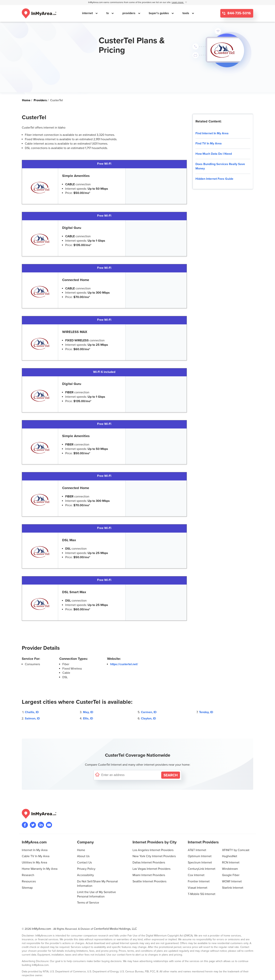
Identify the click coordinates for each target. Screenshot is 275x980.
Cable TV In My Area (36, 856)
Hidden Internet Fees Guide (214, 179)
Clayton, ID (148, 718)
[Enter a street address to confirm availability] (130, 775)
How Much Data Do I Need (214, 154)
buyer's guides (159, 13)
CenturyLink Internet (202, 869)
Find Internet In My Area (212, 133)
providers (129, 13)
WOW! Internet (232, 881)
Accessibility (85, 875)
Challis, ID (32, 712)
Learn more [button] (178, 2)
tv (108, 13)
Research (28, 875)
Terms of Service (88, 903)
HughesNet (230, 856)
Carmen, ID (149, 712)
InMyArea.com (41, 929)
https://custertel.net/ (124, 664)
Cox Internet (196, 875)
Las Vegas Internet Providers (151, 869)
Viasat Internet (198, 888)
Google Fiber (231, 875)
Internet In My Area (35, 850)
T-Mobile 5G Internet (202, 894)
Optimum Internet (200, 856)
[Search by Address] (171, 775)
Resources (29, 881)
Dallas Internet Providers (149, 863)
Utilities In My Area (34, 863)
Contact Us (84, 863)
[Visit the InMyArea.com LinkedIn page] (41, 825)
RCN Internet (231, 863)
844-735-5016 (239, 13)
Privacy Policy (86, 869)
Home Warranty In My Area (40, 869)
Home (81, 850)
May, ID (88, 712)
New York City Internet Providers (154, 856)
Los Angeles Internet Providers (153, 850)
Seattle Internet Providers (149, 881)
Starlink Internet (233, 888)
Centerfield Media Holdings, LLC (115, 929)
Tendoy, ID (206, 712)
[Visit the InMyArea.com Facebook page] (25, 825)
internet (88, 13)
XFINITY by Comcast (236, 850)
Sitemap (27, 888)
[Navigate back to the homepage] (39, 13)
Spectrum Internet (200, 863)
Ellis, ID (88, 718)
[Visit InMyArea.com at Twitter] (33, 825)
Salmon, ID (32, 718)
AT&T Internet (197, 850)
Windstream (230, 869)
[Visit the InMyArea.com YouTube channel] (49, 825)
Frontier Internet (199, 881)
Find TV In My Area (209, 143)
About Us (83, 856)
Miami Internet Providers (149, 875)
